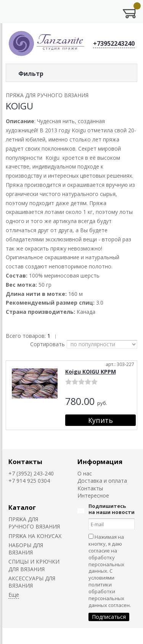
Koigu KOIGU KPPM (91, 372)
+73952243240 (114, 43)
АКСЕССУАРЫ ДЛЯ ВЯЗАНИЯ (32, 582)
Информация (100, 462)
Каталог (22, 507)
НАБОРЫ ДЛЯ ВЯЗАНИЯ (26, 549)
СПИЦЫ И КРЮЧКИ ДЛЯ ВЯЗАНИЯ (34, 565)
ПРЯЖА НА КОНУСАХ (35, 536)
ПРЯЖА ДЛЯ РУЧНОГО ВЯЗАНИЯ (34, 523)
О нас (85, 473)
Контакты (25, 462)
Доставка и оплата (102, 481)
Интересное (93, 495)
